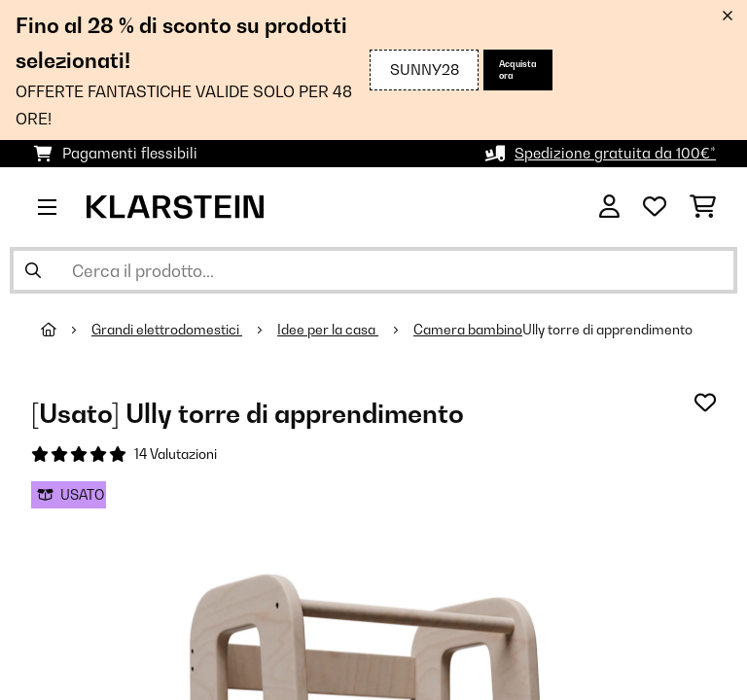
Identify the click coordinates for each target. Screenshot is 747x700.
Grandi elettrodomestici (167, 330)
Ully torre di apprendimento (607, 330)
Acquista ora (518, 70)
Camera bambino (468, 330)
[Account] (609, 207)
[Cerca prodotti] (373, 270)
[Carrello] (703, 207)
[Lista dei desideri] (655, 207)
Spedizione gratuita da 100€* (615, 153)
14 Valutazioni (176, 454)
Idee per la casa (328, 330)
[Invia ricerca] (33, 270)
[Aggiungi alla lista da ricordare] (705, 402)
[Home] (66, 330)
